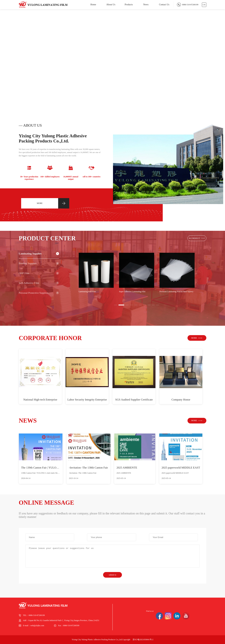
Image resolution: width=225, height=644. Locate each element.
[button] (204, 96)
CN (204, 5)
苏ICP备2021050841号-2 (143, 640)
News (146, 5)
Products (129, 5)
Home (93, 5)
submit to (112, 575)
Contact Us (164, 5)
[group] (96, 273)
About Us (111, 5)
